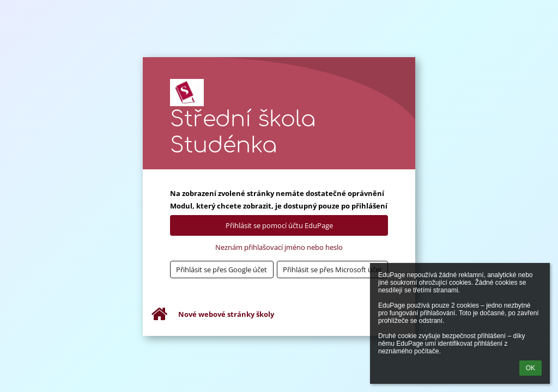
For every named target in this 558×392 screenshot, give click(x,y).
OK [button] (530, 368)
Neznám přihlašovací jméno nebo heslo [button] (279, 247)
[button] (222, 269)
